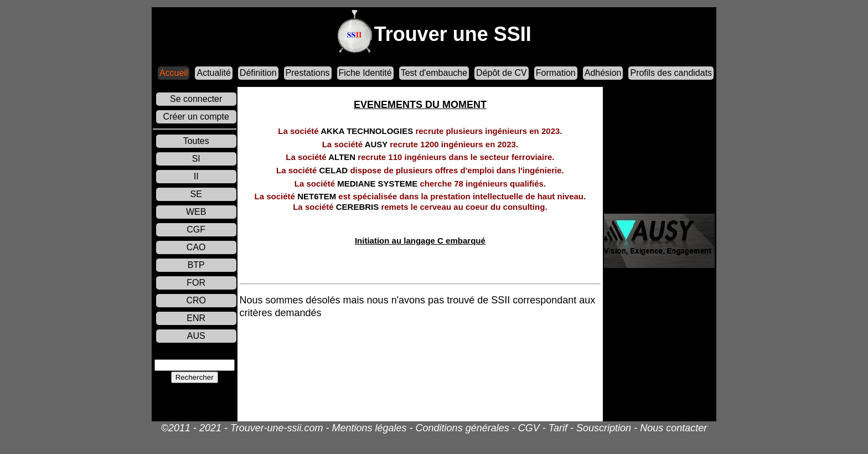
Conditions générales (463, 428)
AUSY (420, 144)
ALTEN (420, 157)
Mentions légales (369, 428)
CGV (529, 428)
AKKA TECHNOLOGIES (420, 131)
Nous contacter (673, 428)
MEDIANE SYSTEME (420, 183)
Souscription (604, 428)
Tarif (558, 428)
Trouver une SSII (453, 34)
